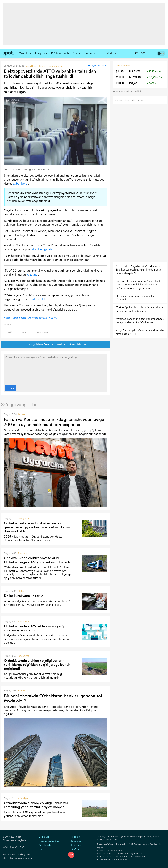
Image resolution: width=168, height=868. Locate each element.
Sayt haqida (45, 845)
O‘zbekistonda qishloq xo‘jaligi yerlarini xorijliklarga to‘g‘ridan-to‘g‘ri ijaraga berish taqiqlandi (37, 665)
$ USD (120, 72)
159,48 (133, 83)
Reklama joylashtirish (50, 841)
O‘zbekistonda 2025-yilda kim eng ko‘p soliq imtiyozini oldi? (35, 628)
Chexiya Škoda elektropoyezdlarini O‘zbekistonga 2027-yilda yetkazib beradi (37, 560)
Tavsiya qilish (40, 332)
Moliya (21, 591)
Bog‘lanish (44, 837)
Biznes (22, 414)
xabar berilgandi (41, 249)
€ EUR (120, 77)
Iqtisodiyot (24, 621)
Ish (40, 849)
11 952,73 (135, 72)
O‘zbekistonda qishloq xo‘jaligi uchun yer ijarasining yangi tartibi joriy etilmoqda (36, 805)
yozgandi (32, 275)
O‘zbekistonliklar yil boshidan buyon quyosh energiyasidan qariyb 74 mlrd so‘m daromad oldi (37, 527)
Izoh (22, 332)
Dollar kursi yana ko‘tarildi (24, 596)
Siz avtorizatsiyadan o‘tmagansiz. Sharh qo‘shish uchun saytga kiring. (55, 369)
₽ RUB (120, 83)
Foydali (77, 53)
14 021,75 (135, 77)
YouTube (74, 849)
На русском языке (98, 66)
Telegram (74, 837)
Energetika (23, 519)
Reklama (118, 100)
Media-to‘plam (130, 100)
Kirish (11, 388)
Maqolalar (41, 53)
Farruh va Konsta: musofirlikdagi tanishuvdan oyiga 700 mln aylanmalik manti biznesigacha (54, 422)
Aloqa (141, 100)
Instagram (75, 845)
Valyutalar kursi (123, 66)
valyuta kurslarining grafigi (128, 91)
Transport (23, 553)
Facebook (75, 841)
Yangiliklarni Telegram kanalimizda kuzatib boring (56, 345)
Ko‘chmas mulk (60, 53)
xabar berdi (21, 184)
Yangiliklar (26, 53)
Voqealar (90, 53)
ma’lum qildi (38, 299)
